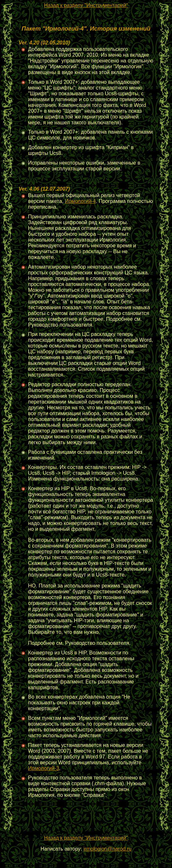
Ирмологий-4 (80, 201)
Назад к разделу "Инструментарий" (86, 5)
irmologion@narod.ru (107, 849)
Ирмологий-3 (43, 768)
